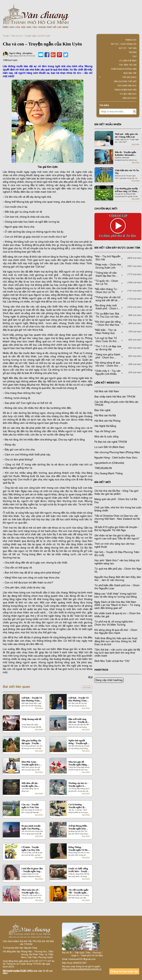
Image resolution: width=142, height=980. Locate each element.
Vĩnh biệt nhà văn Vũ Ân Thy (127, 172)
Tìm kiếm (104, 105)
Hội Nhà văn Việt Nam (107, 391)
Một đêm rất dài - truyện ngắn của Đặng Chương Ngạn (31, 785)
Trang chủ (131, 40)
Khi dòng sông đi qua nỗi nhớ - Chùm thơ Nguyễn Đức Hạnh (116, 631)
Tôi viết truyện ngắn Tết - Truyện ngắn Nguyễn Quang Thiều (79, 891)
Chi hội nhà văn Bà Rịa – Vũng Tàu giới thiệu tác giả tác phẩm (116, 492)
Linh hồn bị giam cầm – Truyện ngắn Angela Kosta (32, 870)
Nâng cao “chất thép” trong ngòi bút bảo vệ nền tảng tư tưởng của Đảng (116, 595)
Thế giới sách (129, 77)
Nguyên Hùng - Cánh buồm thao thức (116, 458)
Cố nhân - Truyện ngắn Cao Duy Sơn (31, 849)
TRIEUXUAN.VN (103, 468)
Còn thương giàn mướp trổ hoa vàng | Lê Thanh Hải (126, 190)
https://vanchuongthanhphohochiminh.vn (82, 969)
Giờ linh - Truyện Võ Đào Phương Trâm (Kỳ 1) (78, 699)
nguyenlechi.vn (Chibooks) (109, 463)
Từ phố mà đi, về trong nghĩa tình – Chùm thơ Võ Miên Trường (115, 623)
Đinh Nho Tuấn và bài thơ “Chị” (112, 661)
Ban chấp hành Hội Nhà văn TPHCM (115, 397)
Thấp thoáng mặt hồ (31, 719)
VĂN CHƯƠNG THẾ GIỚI (125, 81)
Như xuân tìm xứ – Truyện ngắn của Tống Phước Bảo (31, 891)
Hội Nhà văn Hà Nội (105, 415)
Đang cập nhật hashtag (109, 680)
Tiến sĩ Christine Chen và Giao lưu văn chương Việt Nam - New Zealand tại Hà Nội (117, 519)
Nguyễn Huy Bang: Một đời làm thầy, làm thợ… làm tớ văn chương (118, 579)
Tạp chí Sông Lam (105, 431)
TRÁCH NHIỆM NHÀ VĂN (125, 90)
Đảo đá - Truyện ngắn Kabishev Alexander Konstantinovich (125, 154)
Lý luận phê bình (128, 61)
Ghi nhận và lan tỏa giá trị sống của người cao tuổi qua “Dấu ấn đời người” (117, 537)
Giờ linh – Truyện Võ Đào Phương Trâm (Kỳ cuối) (32, 699)
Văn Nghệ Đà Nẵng (105, 426)
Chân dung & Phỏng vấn (124, 69)
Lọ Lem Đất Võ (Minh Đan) (109, 447)
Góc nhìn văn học (127, 86)
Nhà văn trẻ (130, 73)
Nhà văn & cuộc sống (106, 437)
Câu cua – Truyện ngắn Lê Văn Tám (30, 806)
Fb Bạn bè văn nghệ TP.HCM (111, 442)
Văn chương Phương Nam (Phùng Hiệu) (117, 452)
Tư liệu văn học (128, 94)
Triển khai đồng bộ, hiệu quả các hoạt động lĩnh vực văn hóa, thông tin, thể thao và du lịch (116, 641)
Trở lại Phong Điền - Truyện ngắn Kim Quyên (78, 827)
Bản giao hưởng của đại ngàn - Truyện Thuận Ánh (31, 742)
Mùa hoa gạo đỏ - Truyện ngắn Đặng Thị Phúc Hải (78, 763)
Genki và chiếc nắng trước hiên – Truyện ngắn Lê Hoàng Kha (78, 870)
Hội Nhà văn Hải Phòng (107, 421)
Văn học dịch (129, 98)
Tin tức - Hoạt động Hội (123, 44)
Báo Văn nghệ (102, 410)
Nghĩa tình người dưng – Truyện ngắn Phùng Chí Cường (78, 742)
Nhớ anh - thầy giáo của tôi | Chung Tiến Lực (126, 135)
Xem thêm (87, 687)
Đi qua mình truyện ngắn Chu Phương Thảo (31, 827)
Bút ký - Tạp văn (128, 48)
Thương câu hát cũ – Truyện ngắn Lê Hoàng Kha (78, 785)
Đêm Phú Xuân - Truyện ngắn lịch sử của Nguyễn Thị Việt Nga (31, 763)
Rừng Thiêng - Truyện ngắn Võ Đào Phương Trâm (78, 849)
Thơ (134, 57)
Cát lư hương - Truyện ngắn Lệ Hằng (76, 806)
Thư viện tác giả (128, 65)
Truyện (6, 36)
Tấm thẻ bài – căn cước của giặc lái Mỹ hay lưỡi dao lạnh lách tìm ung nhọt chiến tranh (117, 653)
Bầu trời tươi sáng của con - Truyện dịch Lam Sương (79, 721)
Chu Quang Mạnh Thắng (109, 473)
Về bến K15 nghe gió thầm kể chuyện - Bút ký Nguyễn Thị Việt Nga (117, 529)
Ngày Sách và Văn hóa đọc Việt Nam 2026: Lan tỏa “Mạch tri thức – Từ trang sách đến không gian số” (117, 605)
